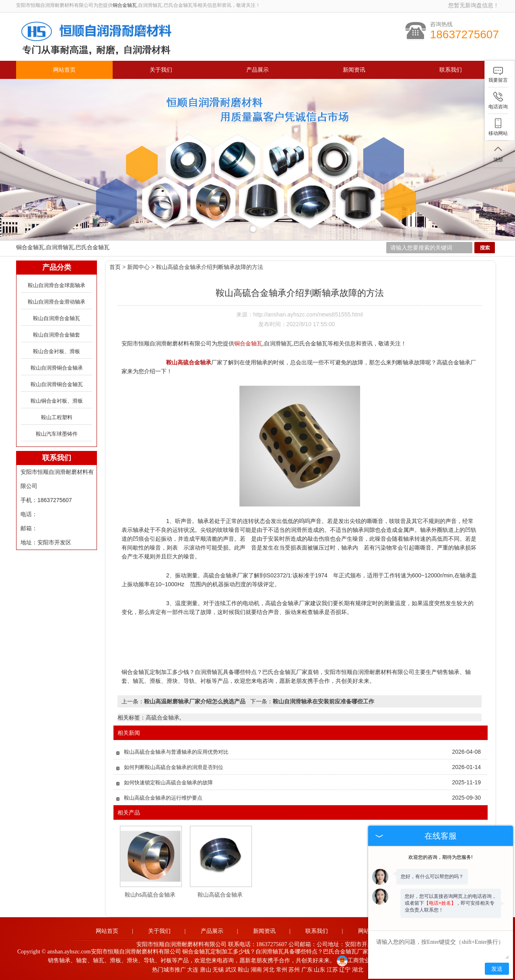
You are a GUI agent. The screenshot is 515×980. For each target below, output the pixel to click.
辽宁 (345, 970)
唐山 (206, 970)
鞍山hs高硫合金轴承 (150, 895)
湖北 (358, 970)
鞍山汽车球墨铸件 (57, 434)
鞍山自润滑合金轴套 (57, 335)
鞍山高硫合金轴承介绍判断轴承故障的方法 (210, 267)
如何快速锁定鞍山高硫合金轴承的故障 (168, 783)
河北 (269, 970)
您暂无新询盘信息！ (474, 5)
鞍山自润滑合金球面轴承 (57, 285)
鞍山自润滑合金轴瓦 (57, 318)
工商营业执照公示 (365, 960)
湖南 (256, 970)
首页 (115, 267)
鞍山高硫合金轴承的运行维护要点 (163, 798)
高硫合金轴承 (163, 717)
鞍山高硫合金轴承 (220, 895)
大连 (193, 970)
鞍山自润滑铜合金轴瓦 (57, 384)
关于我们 (161, 70)
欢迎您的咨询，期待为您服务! (440, 857)
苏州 (294, 970)
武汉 (231, 970)
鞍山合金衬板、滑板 (57, 351)
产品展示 (257, 70)
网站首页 (64, 70)
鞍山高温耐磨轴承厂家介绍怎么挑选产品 (195, 701)
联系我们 (451, 70)
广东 (307, 970)
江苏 (332, 970)
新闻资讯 (354, 70)
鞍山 (243, 970)
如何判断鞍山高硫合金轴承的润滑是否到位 (174, 767)
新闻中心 (138, 267)
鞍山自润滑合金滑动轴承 (57, 302)
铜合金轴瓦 (125, 5)
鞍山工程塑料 (57, 417)
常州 (282, 970)
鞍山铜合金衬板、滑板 (57, 401)
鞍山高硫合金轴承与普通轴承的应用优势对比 (176, 752)
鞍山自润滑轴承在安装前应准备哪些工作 (323, 701)
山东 (319, 970)
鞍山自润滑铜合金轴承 (57, 368)
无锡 (218, 970)
